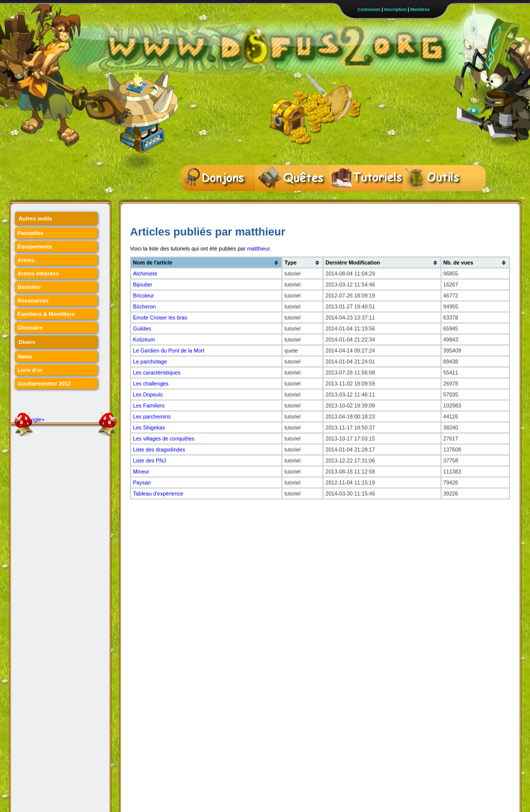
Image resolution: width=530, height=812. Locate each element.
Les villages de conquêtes (164, 438)
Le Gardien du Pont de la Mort (169, 350)
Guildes (142, 328)
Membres (420, 9)
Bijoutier (143, 284)
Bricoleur (143, 295)
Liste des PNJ (149, 460)
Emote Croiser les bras (160, 317)
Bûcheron (144, 306)
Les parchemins (152, 416)
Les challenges (151, 383)
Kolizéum (144, 339)
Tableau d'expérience (158, 493)
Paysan (142, 482)
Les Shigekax (149, 427)
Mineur (141, 471)
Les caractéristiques (157, 372)
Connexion (369, 9)
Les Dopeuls (148, 394)
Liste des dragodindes (159, 449)
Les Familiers (149, 405)
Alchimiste (145, 273)
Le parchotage (150, 361)
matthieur (258, 248)
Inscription (395, 9)
